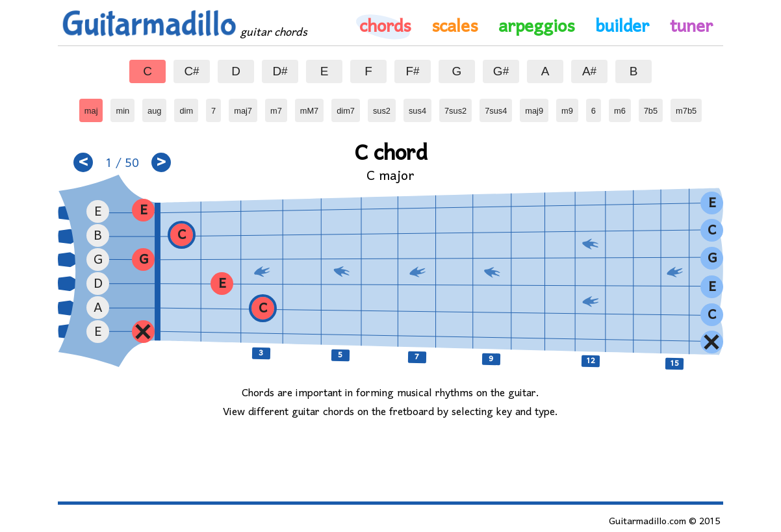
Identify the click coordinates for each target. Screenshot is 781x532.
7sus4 (496, 107)
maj (94, 107)
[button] (263, 308)
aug (157, 107)
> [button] (161, 162)
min (125, 107)
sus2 (383, 107)
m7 (279, 107)
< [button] (83, 162)
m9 (570, 107)
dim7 (347, 107)
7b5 (653, 107)
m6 (622, 107)
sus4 (419, 107)
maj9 (535, 107)
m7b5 (686, 107)
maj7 (244, 107)
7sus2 (455, 107)
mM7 (311, 107)
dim (189, 107)
